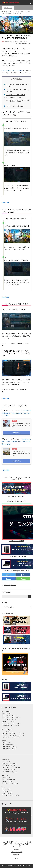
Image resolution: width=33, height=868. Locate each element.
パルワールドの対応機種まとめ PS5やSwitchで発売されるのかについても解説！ (16, 413)
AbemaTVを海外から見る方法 (11, 795)
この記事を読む (16, 433)
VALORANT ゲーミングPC (11, 725)
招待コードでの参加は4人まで (14, 97)
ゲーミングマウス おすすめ (11, 737)
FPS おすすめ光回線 (9, 779)
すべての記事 (7, 713)
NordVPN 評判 (8, 791)
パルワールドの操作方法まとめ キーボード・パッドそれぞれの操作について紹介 (16, 442)
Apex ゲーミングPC (9, 721)
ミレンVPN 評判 (8, 793)
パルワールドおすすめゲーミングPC (12, 70)
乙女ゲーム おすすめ (9, 770)
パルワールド (8, 8)
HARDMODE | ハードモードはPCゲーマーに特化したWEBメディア (16, 844)
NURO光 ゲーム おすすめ (11, 783)
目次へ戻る (5, 203)
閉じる (19, 79)
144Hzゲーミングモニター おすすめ (13, 733)
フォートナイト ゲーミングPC (12, 723)
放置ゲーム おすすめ (9, 766)
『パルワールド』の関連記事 (15, 106)
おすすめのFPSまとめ (9, 745)
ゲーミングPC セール (9, 719)
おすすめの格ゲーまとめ (10, 747)
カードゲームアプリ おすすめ (12, 768)
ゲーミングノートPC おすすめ (12, 717)
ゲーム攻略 (13, 585)
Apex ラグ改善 (7, 781)
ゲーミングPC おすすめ (10, 715)
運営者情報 (16, 849)
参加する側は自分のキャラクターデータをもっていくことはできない (18, 101)
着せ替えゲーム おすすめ (10, 772)
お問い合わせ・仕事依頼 (16, 852)
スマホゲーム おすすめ (10, 764)
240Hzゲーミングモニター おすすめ (13, 735)
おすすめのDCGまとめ (9, 749)
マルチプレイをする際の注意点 (15, 95)
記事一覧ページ (16, 855)
